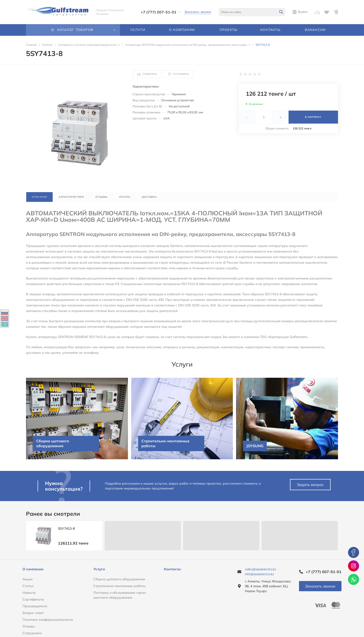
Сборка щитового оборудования (119, 579)
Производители (35, 606)
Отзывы (29, 626)
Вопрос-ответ (33, 613)
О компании (33, 569)
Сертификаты (33, 599)
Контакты (172, 569)
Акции (28, 579)
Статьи (28, 586)
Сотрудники (32, 633)
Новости (29, 593)
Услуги (99, 569)
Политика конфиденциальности (48, 620)
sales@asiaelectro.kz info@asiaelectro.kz (260, 572)
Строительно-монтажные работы (119, 586)
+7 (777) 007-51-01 (159, 12)
